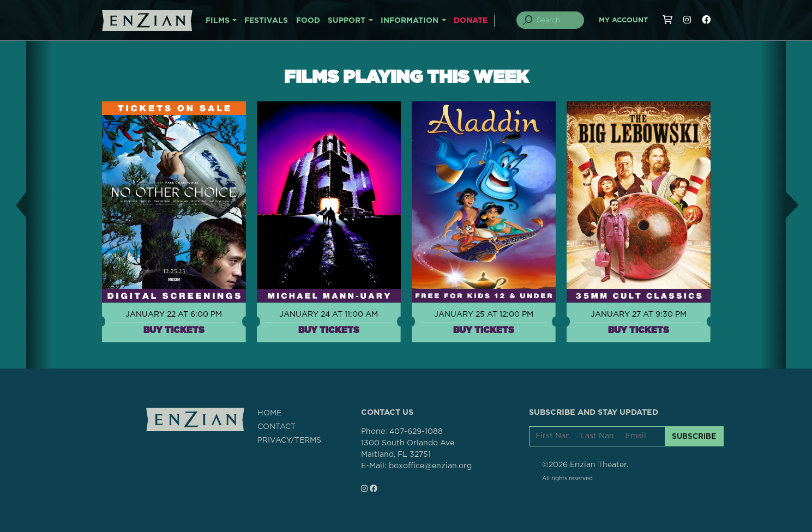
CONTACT (276, 427)
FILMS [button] (218, 21)
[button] (13, 205)
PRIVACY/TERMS (289, 440)
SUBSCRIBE (694, 436)
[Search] (556, 20)
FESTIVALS (266, 21)
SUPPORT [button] (347, 21)
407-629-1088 (416, 432)
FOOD (308, 21)
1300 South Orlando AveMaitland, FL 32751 (408, 449)
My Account (623, 20)
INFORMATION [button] (410, 21)
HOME (269, 413)
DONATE (471, 21)
